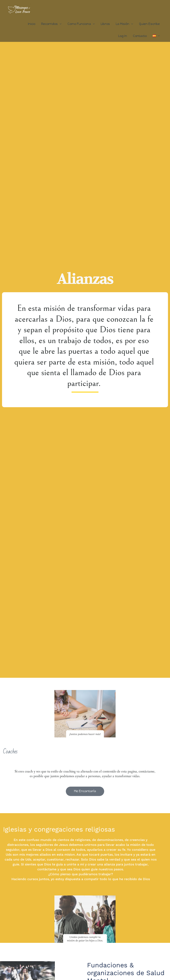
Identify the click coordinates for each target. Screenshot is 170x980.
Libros (105, 24)
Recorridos (49, 24)
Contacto (140, 36)
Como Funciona (79, 24)
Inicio (32, 24)
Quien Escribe (149, 24)
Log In (123, 36)
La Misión (123, 24)
